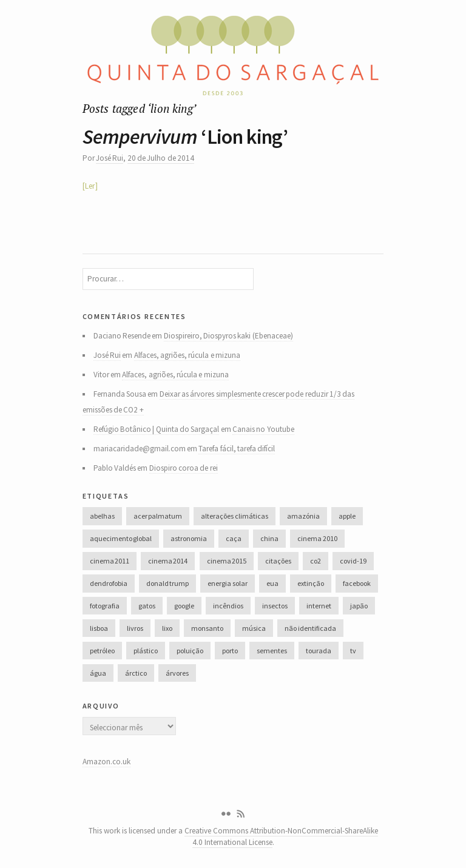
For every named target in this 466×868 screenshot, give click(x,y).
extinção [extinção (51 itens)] (311, 583)
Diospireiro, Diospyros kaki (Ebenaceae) (228, 336)
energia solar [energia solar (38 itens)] (227, 583)
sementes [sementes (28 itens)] (272, 651)
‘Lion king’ (185, 136)
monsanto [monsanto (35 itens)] (207, 628)
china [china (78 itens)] (269, 538)
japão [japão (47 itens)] (359, 606)
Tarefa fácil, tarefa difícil (237, 449)
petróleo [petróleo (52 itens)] (102, 651)
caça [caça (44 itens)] (234, 538)
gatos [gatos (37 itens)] (147, 606)
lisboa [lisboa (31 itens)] (99, 628)
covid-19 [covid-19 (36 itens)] (353, 561)
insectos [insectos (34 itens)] (275, 606)
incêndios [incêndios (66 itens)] (228, 606)
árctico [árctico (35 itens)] (136, 673)
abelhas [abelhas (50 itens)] (102, 516)
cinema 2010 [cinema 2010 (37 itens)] (317, 538)
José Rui (110, 158)
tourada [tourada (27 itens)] (319, 651)
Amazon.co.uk (106, 762)
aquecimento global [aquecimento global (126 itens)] (121, 538)
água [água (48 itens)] (98, 673)
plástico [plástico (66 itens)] (146, 651)
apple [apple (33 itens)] (347, 516)
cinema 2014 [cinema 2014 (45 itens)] (168, 561)
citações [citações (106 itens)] (278, 561)
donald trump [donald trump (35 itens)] (167, 583)
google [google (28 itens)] (184, 606)
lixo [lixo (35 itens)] (167, 628)
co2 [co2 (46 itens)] (316, 561)
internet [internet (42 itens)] (319, 606)
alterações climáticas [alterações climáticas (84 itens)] (234, 516)
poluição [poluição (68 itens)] (190, 651)
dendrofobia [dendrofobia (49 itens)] (109, 583)
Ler (90, 186)
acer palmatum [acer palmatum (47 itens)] (158, 516)
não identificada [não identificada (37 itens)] (310, 628)
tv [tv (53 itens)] (353, 651)
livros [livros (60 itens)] (135, 628)
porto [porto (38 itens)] (230, 651)
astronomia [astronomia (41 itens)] (189, 538)
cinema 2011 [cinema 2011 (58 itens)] (110, 561)
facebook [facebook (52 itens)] (357, 583)
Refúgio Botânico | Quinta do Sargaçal (157, 429)
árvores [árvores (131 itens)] (177, 673)
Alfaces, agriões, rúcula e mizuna (187, 355)
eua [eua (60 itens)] (272, 583)
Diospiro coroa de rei (184, 468)
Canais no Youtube (263, 429)
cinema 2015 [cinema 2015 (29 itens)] (227, 561)
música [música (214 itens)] (254, 628)
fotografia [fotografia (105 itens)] (105, 606)
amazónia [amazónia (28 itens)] (303, 516)
